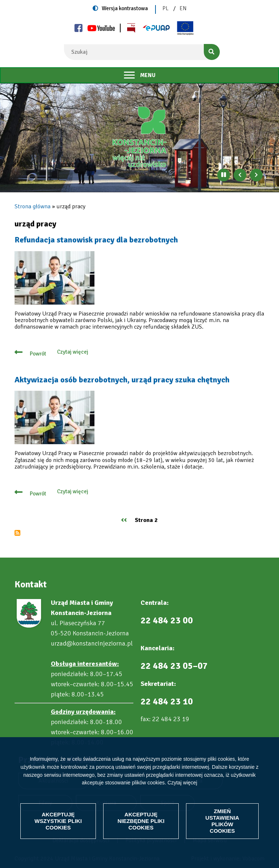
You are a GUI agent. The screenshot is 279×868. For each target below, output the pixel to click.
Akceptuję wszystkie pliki (58, 821)
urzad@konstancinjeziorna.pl (92, 643)
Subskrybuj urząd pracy (17, 533)
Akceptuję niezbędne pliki (141, 821)
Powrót (38, 354)
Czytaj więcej (182, 783)
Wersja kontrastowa (125, 8)
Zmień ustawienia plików (222, 821)
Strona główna (33, 206)
